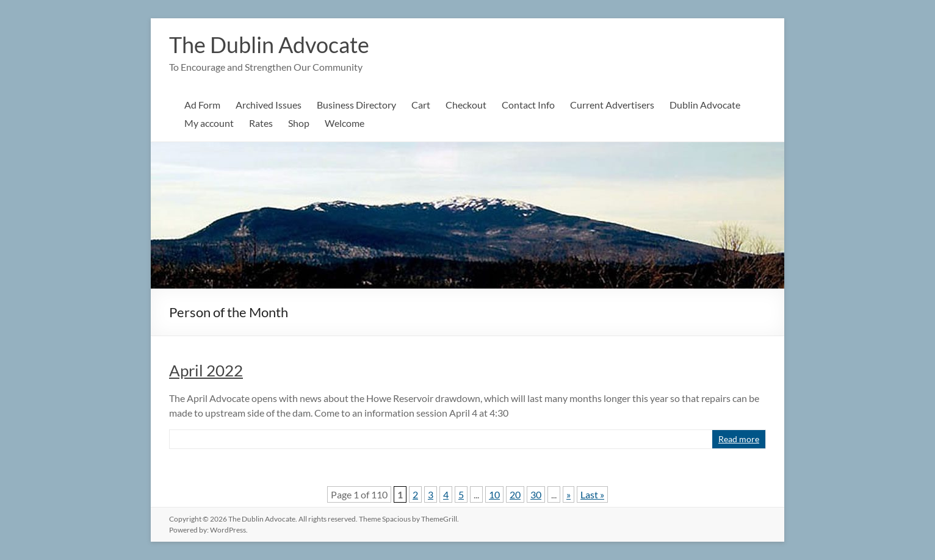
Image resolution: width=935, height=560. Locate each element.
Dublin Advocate (705, 105)
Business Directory (356, 105)
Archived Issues (269, 105)
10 (494, 494)
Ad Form (202, 105)
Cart (421, 105)
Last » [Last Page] (592, 494)
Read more (739, 439)
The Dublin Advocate (269, 45)
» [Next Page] (569, 494)
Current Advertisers (612, 105)
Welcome (345, 123)
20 (515, 494)
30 (536, 494)
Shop (299, 123)
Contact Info (528, 105)
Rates (261, 123)
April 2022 (206, 370)
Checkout (466, 105)
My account (209, 123)
